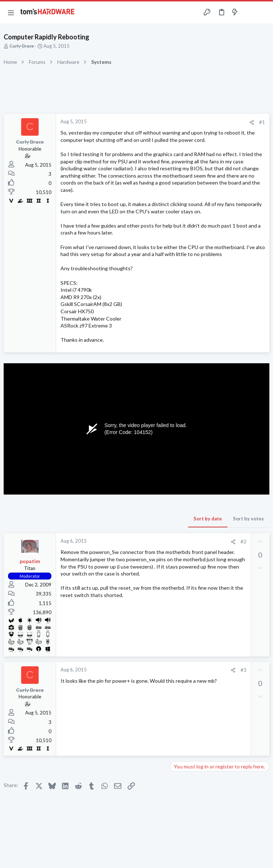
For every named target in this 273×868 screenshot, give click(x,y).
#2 (243, 542)
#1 (262, 122)
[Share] (252, 122)
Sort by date (208, 519)
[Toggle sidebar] (249, 12)
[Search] (263, 13)
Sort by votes (248, 519)
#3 (243, 670)
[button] (11, 12)
